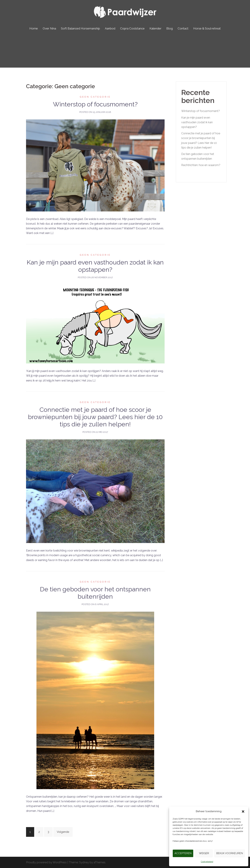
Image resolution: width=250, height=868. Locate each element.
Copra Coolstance (132, 28)
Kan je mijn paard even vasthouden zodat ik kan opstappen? (95, 266)
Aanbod (110, 28)
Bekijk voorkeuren (230, 853)
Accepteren (183, 853)
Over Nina (49, 28)
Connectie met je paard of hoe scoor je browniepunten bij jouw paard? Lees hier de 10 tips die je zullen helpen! (95, 417)
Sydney (84, 862)
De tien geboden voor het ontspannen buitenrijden (95, 593)
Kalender (155, 28)
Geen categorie (95, 97)
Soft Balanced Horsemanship (80, 28)
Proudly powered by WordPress (46, 862)
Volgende (63, 832)
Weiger (204, 853)
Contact (183, 28)
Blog (170, 28)
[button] (243, 811)
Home (34, 28)
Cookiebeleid (207, 862)
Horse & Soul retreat (207, 28)
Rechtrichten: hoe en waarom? (201, 165)
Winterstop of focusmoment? (95, 104)
